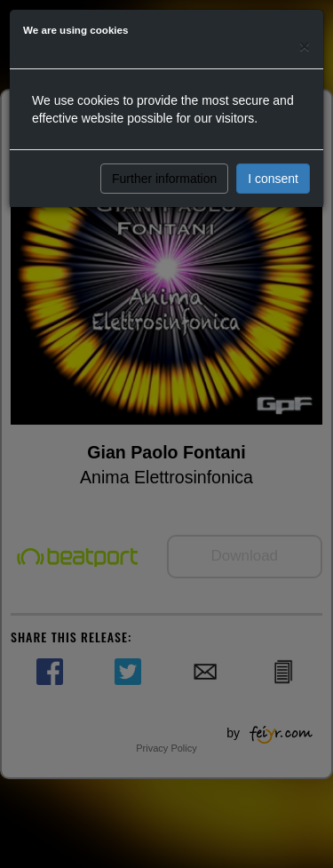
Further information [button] (164, 179)
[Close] (305, 46)
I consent (273, 179)
